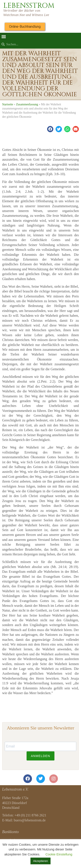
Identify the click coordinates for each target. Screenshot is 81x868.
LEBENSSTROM (29, 6)
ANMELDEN (40, 756)
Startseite (8, 104)
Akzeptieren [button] (40, 861)
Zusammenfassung (27, 104)
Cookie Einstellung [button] (59, 854)
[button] (4, 36)
